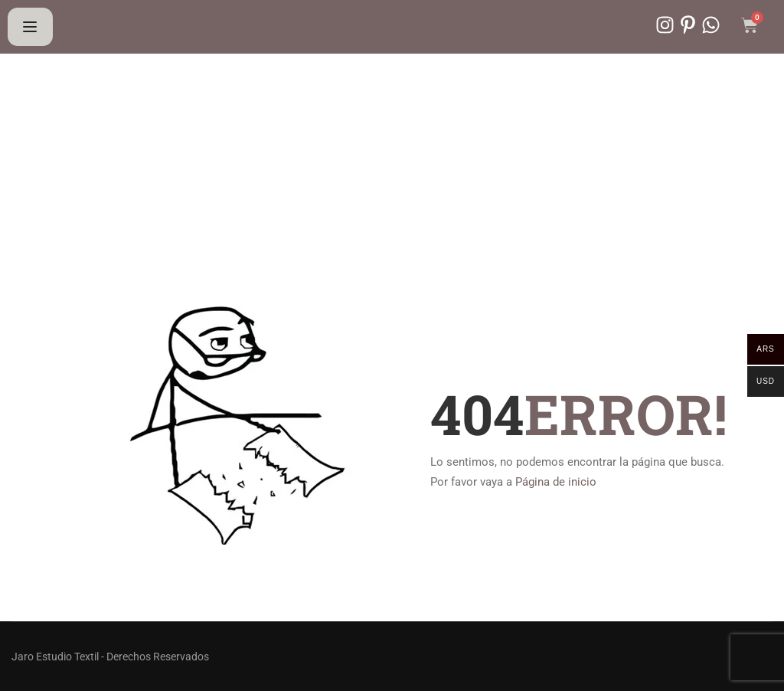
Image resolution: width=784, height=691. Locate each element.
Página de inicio (556, 482)
